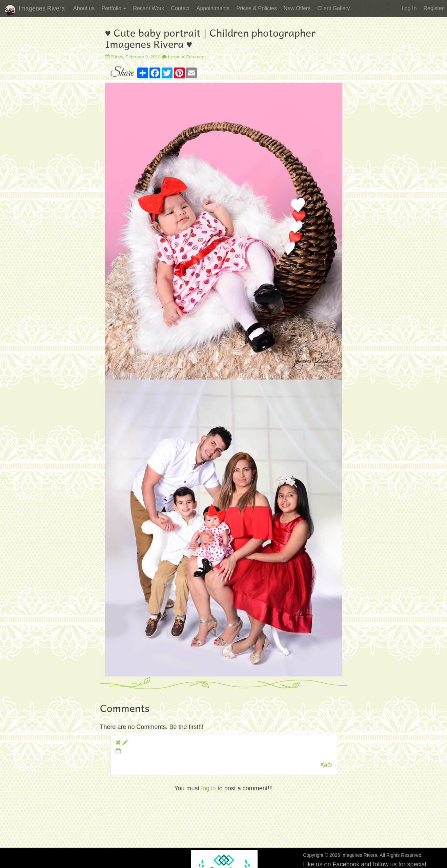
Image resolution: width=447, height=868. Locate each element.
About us (84, 8)
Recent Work (148, 8)
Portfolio (114, 8)
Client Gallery (333, 8)
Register (433, 8)
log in (209, 788)
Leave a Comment (184, 57)
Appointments (213, 8)
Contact (180, 8)
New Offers (297, 8)
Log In (409, 8)
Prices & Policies (257, 8)
